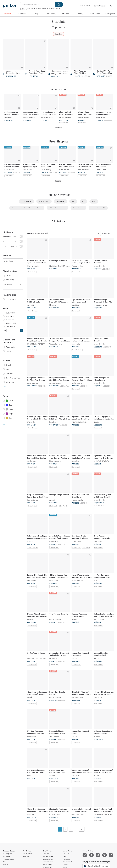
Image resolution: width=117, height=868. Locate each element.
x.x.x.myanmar (26, 201)
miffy (94, 201)
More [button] (5, 387)
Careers (65, 865)
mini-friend (53, 658)
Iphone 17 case (25, 8)
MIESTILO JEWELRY (79, 422)
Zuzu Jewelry (54, 736)
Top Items (59, 27)
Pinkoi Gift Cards (8, 859)
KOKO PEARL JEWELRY (36, 344)
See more (58, 128)
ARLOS (30, 619)
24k (73, 201)
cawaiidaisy (76, 305)
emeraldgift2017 (77, 697)
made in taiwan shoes (39, 8)
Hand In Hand (9, 170)
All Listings (58, 221)
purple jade (60, 201)
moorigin (52, 500)
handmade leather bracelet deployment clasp (27, 208)
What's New (58, 89)
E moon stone (76, 541)
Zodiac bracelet (78, 208)
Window (5, 865)
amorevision (9, 117)
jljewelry (97, 580)
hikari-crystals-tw (33, 266)
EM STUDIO (76, 775)
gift (83, 201)
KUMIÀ (96, 422)
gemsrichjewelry (65, 117)
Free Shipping (58, 141)
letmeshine (75, 461)
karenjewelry (32, 736)
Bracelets (58, 34)
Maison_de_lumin (78, 266)
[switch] (13, 236)
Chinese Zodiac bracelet (57, 208)
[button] (21, 330)
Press (64, 856)
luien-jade (53, 422)
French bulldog (44, 201)
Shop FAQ (26, 856)
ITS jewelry (31, 422)
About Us (66, 854)
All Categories (7, 854)
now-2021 (31, 305)
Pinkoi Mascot (67, 862)
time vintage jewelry (101, 305)
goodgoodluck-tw (78, 814)
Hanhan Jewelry (33, 500)
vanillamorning (46, 170)
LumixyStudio (54, 580)
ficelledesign (100, 117)
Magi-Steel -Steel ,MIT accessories (62, 266)
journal (58, 8)
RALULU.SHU (99, 619)
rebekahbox (31, 461)
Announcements (48, 859)
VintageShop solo (56, 344)
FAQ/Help (46, 854)
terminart (97, 775)
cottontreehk (98, 697)
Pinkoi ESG (66, 859)
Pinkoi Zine (6, 856)
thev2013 (30, 814)
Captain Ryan (54, 541)
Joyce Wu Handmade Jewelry (104, 814)
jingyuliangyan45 (29, 117)
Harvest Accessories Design (37, 658)
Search (59, 5)
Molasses (53, 305)
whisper (74, 619)
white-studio (76, 344)
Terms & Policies (48, 862)
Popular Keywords (59, 195)
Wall (4, 862)
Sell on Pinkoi (85, 6)
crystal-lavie (98, 541)
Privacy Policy (47, 865)
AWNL (29, 775)
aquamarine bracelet (98, 208)
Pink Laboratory (83, 170)
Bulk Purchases (48, 856)
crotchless (51, 8)
